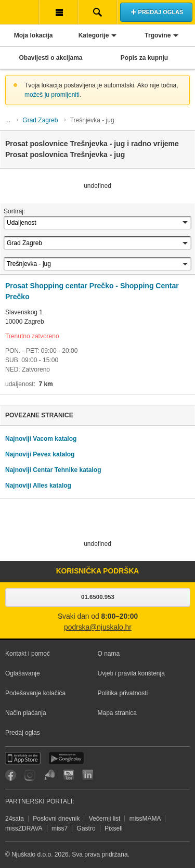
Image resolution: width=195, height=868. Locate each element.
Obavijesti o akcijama (50, 58)
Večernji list (105, 819)
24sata (15, 819)
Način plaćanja (26, 713)
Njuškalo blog (49, 775)
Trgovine (158, 35)
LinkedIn (88, 775)
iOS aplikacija (23, 758)
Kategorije (94, 35)
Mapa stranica (117, 713)
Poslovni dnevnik (56, 819)
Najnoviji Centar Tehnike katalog (53, 470)
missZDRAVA (24, 828)
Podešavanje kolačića (35, 693)
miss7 (60, 828)
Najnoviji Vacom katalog (41, 439)
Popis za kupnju (144, 58)
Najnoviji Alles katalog (38, 486)
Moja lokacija (34, 35)
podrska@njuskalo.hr (98, 627)
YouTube (68, 775)
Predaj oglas (23, 733)
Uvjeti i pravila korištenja (131, 673)
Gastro (86, 828)
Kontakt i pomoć (28, 654)
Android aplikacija (66, 758)
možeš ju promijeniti (52, 95)
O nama (109, 654)
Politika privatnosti (123, 693)
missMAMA (145, 819)
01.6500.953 (98, 597)
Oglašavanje (23, 673)
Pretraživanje (97, 12)
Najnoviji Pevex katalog (40, 454)
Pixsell (114, 828)
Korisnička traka (58, 12)
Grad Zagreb (40, 120)
